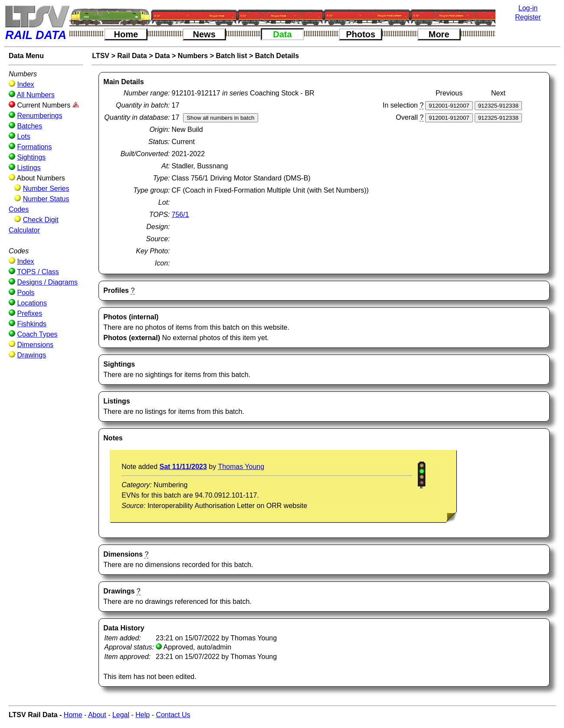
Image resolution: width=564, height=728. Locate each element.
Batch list (231, 56)
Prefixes (30, 313)
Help (143, 715)
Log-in (528, 8)
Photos (361, 34)
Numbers (193, 56)
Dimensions (35, 345)
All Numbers (36, 95)
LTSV (101, 56)
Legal (121, 715)
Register (528, 17)
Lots (23, 136)
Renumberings (39, 116)
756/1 (180, 215)
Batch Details (277, 56)
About (97, 715)
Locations (32, 303)
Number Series (46, 189)
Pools (26, 293)
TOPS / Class (38, 272)
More (439, 34)
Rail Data (132, 56)
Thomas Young (241, 467)
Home (126, 34)
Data (282, 34)
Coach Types (37, 334)
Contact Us (173, 715)
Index (25, 84)
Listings (29, 168)
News (204, 34)
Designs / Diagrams (47, 282)
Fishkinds (32, 324)
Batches (30, 126)
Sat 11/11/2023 (183, 467)
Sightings (31, 157)
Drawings (31, 355)
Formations (34, 147)
